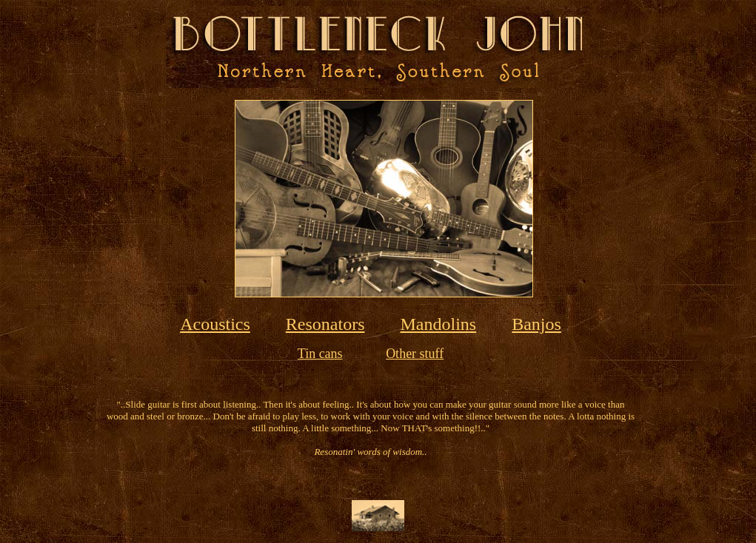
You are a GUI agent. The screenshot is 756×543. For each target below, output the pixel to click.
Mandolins (439, 324)
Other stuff (415, 354)
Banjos (536, 324)
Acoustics (215, 324)
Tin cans (320, 354)
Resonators (325, 324)
